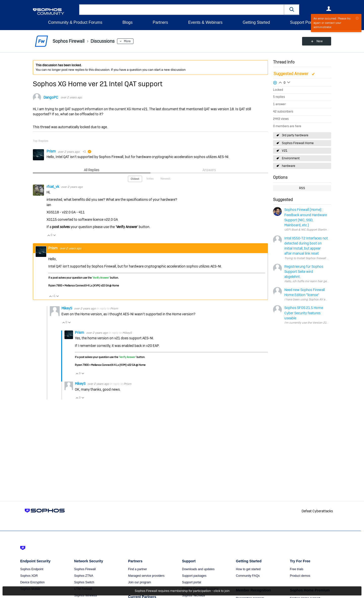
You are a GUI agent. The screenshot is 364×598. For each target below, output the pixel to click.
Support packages (194, 576)
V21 (285, 151)
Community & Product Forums (75, 22)
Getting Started (256, 22)
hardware (289, 166)
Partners (160, 22)
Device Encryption (32, 582)
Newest (165, 179)
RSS (302, 188)
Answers (209, 170)
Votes (150, 179)
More (127, 41)
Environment (291, 158)
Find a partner (138, 569)
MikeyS (67, 308)
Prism (52, 151)
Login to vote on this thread (280, 82)
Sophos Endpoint (32, 569)
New (320, 41)
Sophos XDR (29, 576)
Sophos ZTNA (84, 576)
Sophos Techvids (194, 595)
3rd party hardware (295, 135)
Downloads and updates (198, 569)
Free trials (297, 569)
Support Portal (303, 22)
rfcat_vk (53, 187)
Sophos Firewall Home (298, 143)
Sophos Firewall (85, 569)
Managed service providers (146, 576)
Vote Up (49, 235)
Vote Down (54, 235)
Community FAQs (248, 576)
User (329, 9)
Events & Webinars (205, 22)
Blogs (127, 22)
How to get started (248, 569)
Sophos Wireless (85, 595)
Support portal (191, 582)
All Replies (92, 170)
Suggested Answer (291, 74)
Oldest (135, 179)
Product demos (300, 576)
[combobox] (182, 10)
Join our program (140, 582)
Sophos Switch (84, 582)
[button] (292, 9)
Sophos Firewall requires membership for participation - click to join (182, 591)
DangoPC (51, 97)
